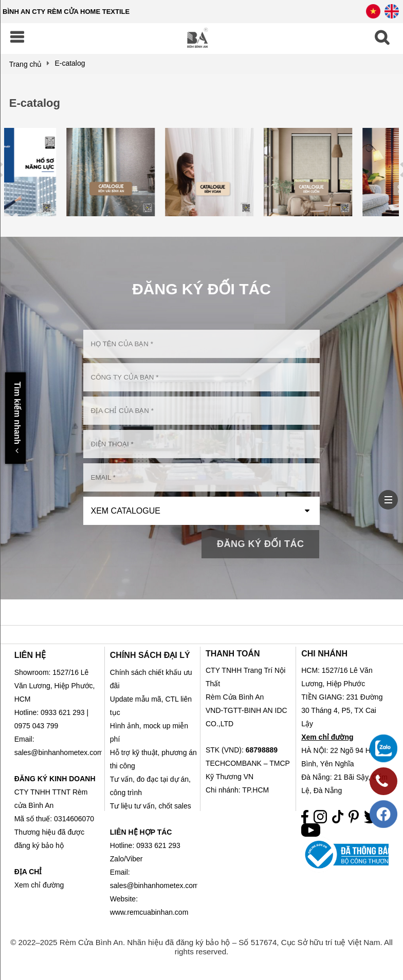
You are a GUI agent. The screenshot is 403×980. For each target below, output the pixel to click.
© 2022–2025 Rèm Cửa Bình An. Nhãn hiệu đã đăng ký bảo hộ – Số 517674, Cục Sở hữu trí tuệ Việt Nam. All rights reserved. (201, 947)
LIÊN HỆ (30, 655)
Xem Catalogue (126, 511)
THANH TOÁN (233, 654)
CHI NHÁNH (324, 654)
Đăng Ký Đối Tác (261, 544)
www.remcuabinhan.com (149, 912)
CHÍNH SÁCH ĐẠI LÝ (150, 655)
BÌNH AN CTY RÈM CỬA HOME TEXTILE (66, 12)
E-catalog (35, 103)
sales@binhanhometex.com (154, 885)
